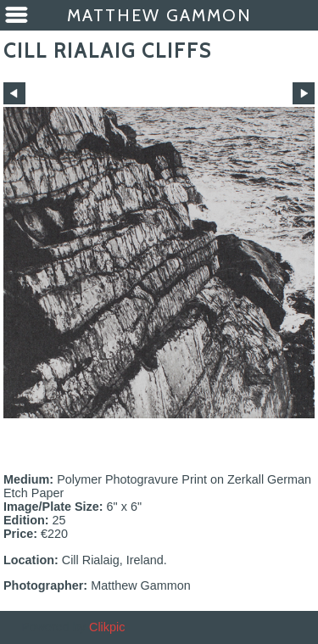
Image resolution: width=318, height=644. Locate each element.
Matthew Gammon (159, 15)
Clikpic (107, 627)
